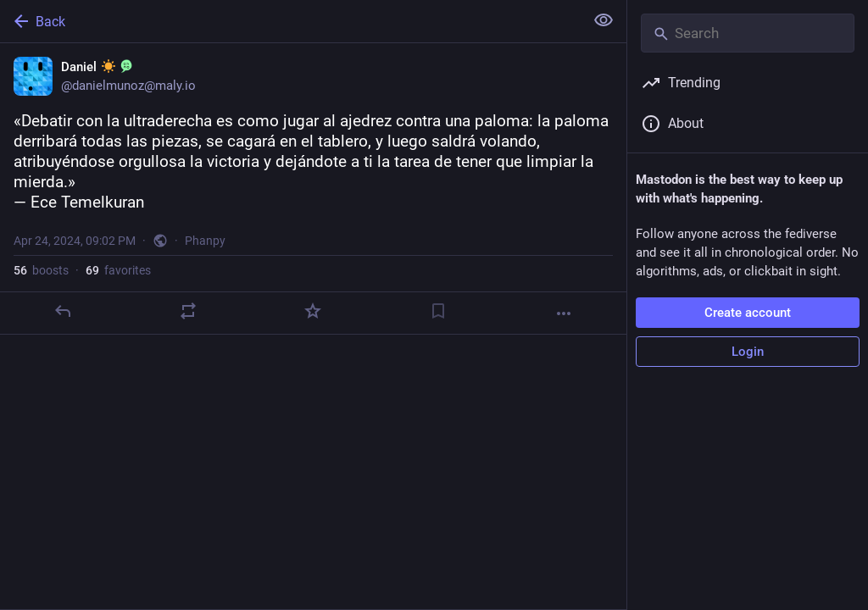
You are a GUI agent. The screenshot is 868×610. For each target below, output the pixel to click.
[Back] (290, 21)
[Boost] (188, 311)
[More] (564, 313)
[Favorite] (313, 311)
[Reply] (63, 311)
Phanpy (205, 241)
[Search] (748, 33)
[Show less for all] (604, 20)
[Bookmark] (438, 311)
